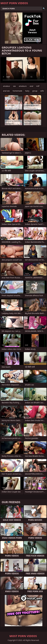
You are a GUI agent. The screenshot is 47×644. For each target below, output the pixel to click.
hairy (27, 91)
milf (38, 86)
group (35, 91)
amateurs (23, 86)
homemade (17, 91)
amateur (7, 86)
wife (42, 91)
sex (14, 86)
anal (31, 86)
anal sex (6, 91)
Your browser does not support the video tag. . (23, 70)
